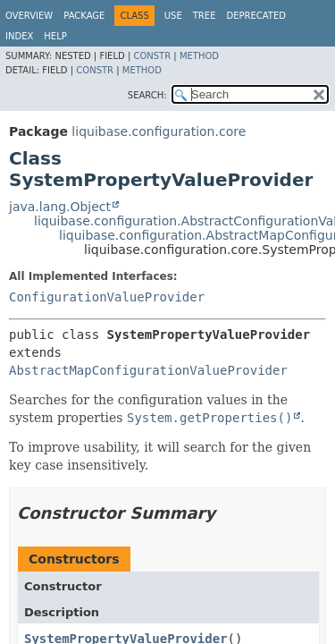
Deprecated (256, 16)
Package (84, 16)
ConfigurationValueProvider (107, 297)
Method (199, 56)
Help (55, 36)
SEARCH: (147, 95)
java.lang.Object (60, 207)
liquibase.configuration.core (159, 131)
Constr (152, 56)
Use (173, 16)
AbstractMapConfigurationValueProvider (148, 370)
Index (19, 36)
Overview (29, 16)
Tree (205, 16)
